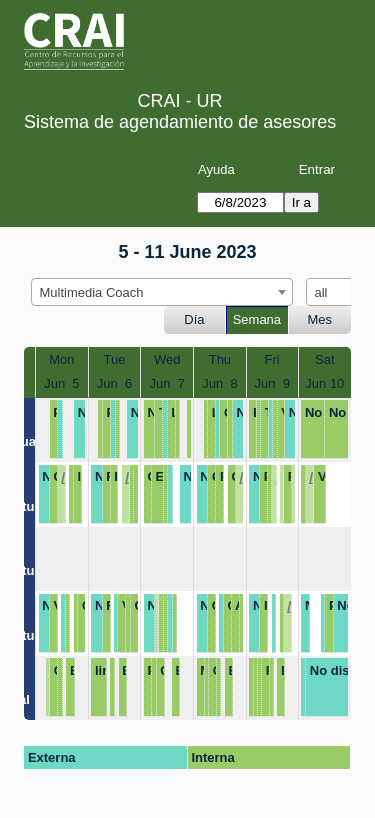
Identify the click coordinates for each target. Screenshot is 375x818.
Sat (325, 359)
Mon (61, 359)
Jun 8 (219, 383)
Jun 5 (61, 383)
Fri (272, 359)
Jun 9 (271, 383)
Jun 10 (324, 383)
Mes (320, 319)
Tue (115, 359)
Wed (167, 359)
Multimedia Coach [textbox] (92, 292)
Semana (257, 319)
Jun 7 (167, 383)
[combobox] (162, 292)
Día (194, 319)
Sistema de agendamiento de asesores (180, 122)
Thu (220, 359)
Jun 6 (114, 383)
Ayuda (216, 169)
